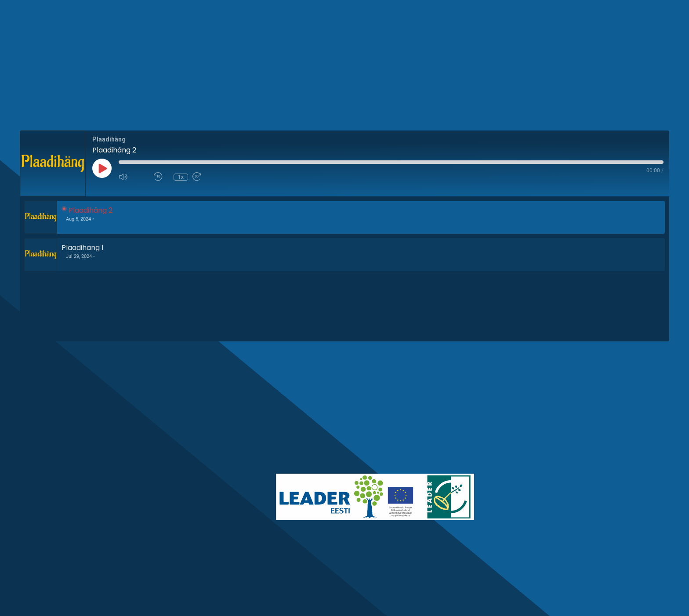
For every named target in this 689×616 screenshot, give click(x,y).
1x (181, 177)
